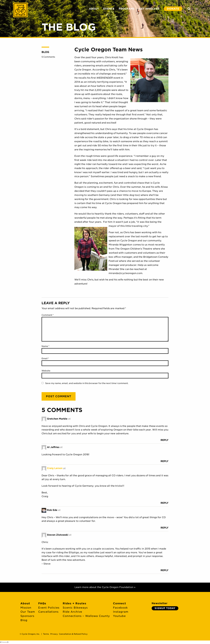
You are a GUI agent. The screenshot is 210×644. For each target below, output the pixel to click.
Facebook (120, 608)
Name (45, 346)
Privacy (54, 634)
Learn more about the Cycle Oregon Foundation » (105, 587)
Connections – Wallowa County (86, 616)
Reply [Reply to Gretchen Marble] (164, 440)
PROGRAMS (127, 9)
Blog (45, 52)
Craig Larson (55, 468)
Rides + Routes (75, 603)
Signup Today (165, 608)
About (25, 603)
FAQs (42, 603)
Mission (26, 608)
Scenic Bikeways (75, 608)
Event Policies (49, 608)
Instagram (121, 612)
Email (45, 358)
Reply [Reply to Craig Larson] (164, 503)
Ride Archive (72, 612)
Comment (48, 315)
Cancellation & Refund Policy (73, 634)
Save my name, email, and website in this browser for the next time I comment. (87, 383)
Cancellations (48, 612)
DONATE (173, 9)
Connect (120, 603)
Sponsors (27, 616)
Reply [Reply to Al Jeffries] (164, 461)
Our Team (28, 612)
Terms (46, 634)
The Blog (69, 27)
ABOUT (94, 9)
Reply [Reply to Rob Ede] (164, 528)
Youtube (119, 616)
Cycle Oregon (20, 10)
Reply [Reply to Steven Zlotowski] (164, 570)
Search (189, 9)
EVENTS (109, 9)
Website (46, 371)
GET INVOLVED (149, 9)
